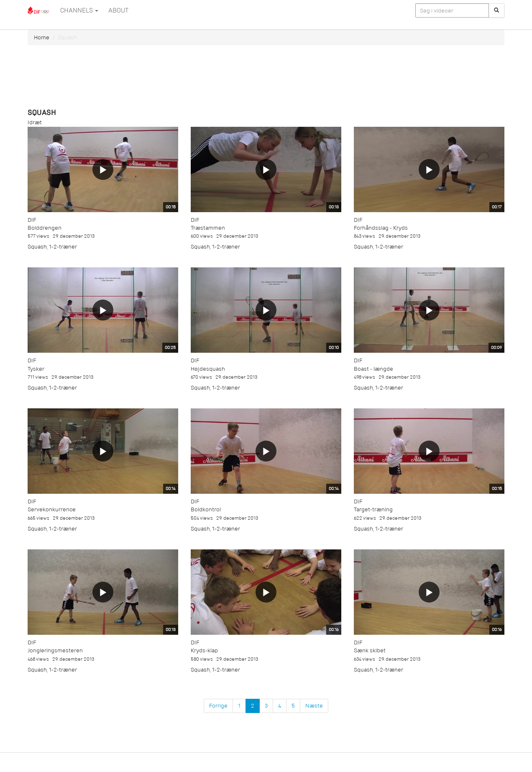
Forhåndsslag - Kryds (381, 228)
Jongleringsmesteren (55, 650)
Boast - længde (373, 369)
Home (42, 37)
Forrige (218, 706)
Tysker (36, 369)
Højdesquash (208, 369)
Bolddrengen (45, 228)
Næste (314, 706)
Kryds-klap (204, 650)
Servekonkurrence (52, 509)
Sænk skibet (370, 650)
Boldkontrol (206, 509)
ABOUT (118, 10)
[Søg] (496, 10)
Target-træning (373, 509)
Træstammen (208, 228)
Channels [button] (79, 10)
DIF (32, 220)
